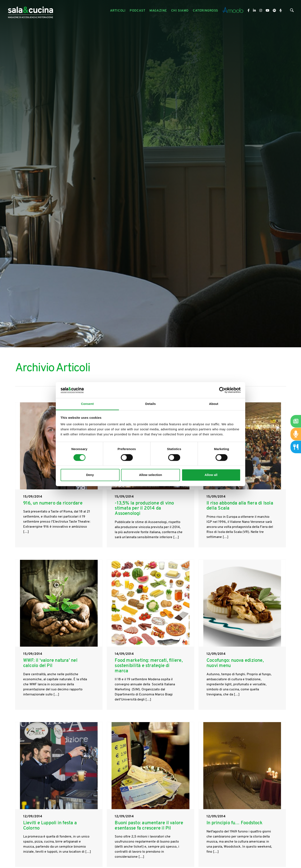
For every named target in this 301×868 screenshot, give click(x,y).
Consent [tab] (87, 404)
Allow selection (150, 475)
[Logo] (31, 11)
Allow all (211, 475)
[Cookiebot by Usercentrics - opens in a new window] (222, 390)
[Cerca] (292, 11)
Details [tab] (150, 404)
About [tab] (214, 404)
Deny (90, 475)
